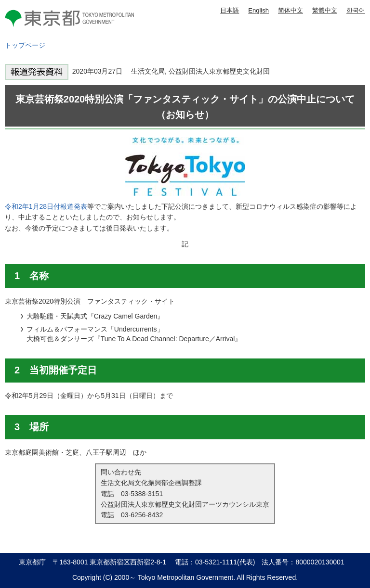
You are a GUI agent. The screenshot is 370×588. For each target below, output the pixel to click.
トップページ (25, 45)
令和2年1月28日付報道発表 (46, 206)
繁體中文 (325, 10)
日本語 (230, 10)
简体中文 (291, 10)
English (258, 10)
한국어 (356, 10)
